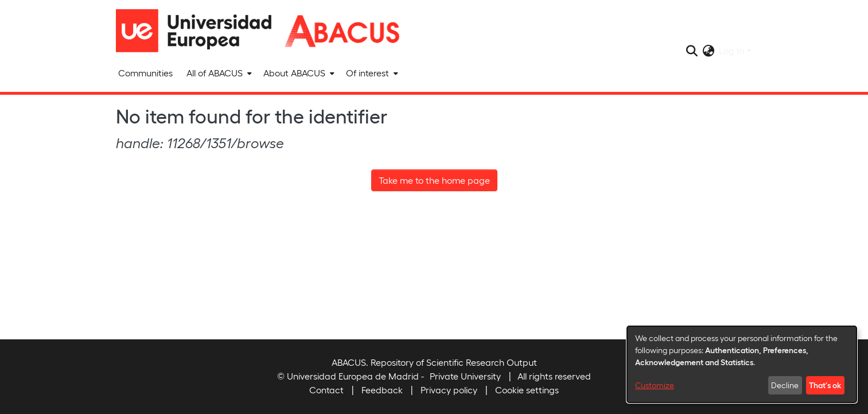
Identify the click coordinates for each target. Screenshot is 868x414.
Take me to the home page (434, 180)
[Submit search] (692, 51)
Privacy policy (449, 390)
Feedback (382, 390)
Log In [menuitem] (731, 50)
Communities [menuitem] (145, 73)
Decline (785, 385)
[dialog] (742, 364)
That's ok (825, 385)
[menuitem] (218, 73)
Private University (465, 376)
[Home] (199, 31)
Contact (326, 390)
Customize (655, 385)
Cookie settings (527, 390)
